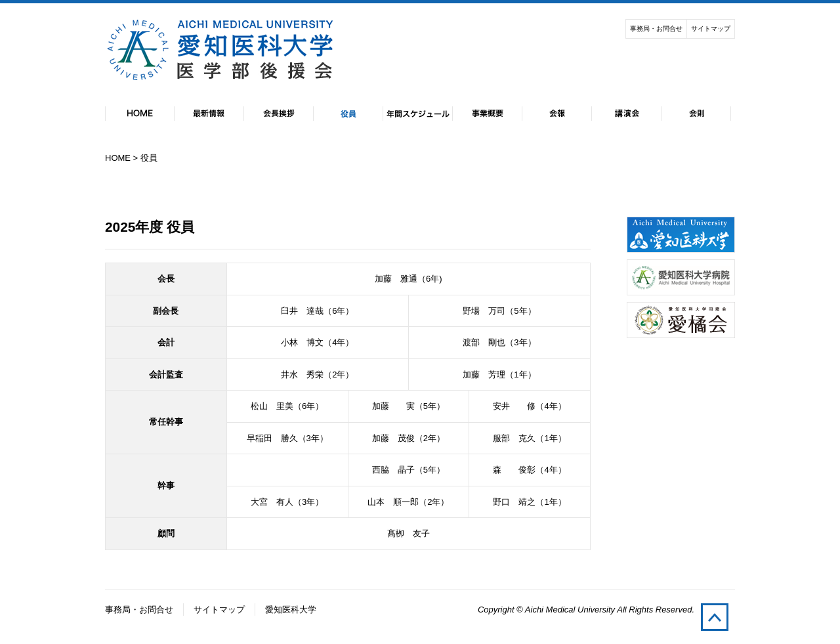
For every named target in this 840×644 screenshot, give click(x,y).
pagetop (715, 617)
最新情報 (209, 114)
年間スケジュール (418, 114)
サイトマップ (711, 29)
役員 (348, 114)
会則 (696, 114)
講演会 (627, 114)
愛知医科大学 (681, 235)
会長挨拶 (279, 114)
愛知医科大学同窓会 (681, 320)
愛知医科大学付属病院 (681, 277)
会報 (557, 114)
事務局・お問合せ (656, 29)
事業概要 (488, 114)
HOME (140, 114)
